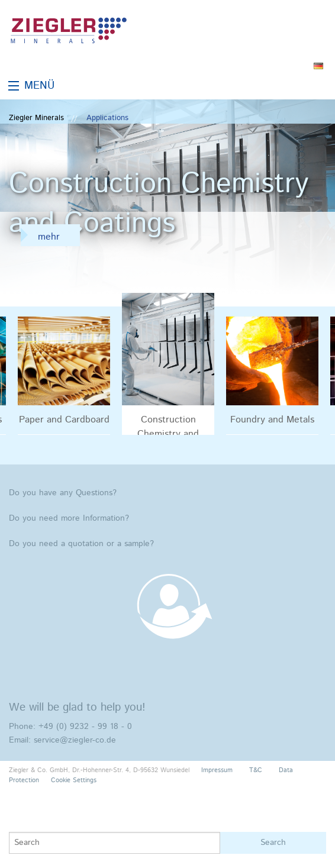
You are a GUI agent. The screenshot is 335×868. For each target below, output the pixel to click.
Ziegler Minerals (36, 118)
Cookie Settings (74, 780)
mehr (49, 237)
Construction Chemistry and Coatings (168, 424)
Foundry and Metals (272, 420)
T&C (256, 770)
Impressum (217, 770)
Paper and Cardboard (64, 420)
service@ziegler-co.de (75, 740)
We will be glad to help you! (77, 707)
